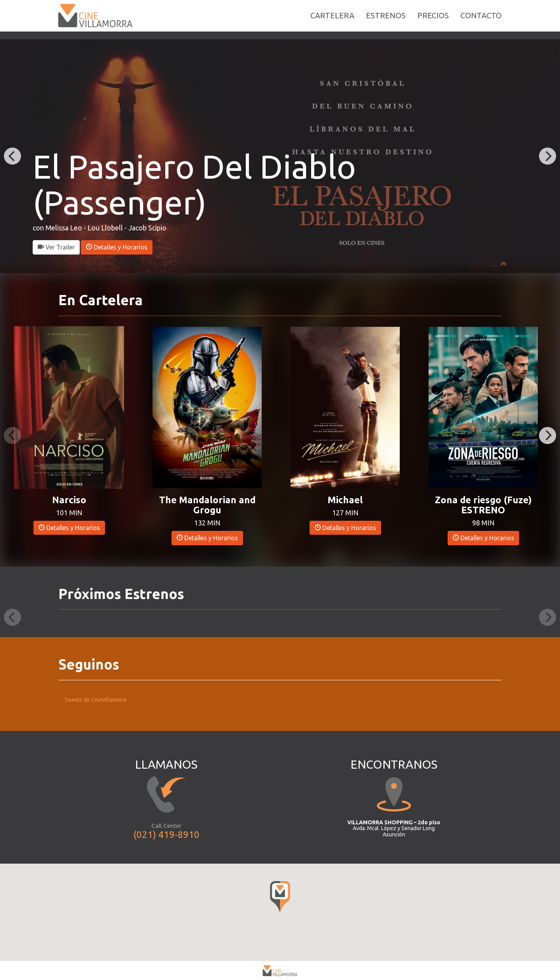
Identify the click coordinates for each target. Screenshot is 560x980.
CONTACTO (481, 19)
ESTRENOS (386, 19)
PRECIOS (433, 19)
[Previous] (12, 156)
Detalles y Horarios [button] (117, 247)
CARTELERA (332, 19)
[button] (69, 407)
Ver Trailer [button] (56, 247)
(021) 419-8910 (166, 835)
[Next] (548, 156)
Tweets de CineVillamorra (95, 700)
